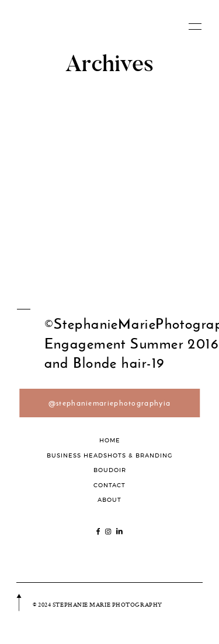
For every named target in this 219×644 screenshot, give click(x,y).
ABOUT (109, 500)
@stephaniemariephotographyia (109, 403)
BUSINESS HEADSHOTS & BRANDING (110, 455)
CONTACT (109, 485)
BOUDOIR (110, 470)
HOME (110, 440)
